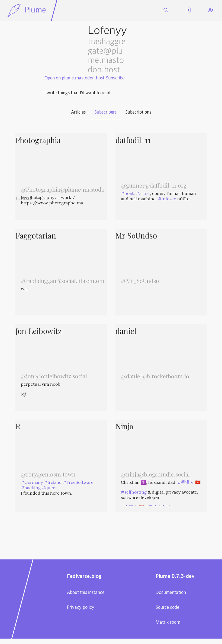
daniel (126, 332)
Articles (78, 112)
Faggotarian (36, 237)
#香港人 (186, 483)
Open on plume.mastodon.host (74, 78)
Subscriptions (138, 112)
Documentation (171, 593)
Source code (167, 608)
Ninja (124, 427)
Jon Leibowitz (38, 332)
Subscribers (105, 112)
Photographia (38, 141)
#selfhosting (134, 493)
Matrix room (168, 623)
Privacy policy (81, 608)
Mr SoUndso (136, 237)
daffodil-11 (133, 141)
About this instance (86, 593)
